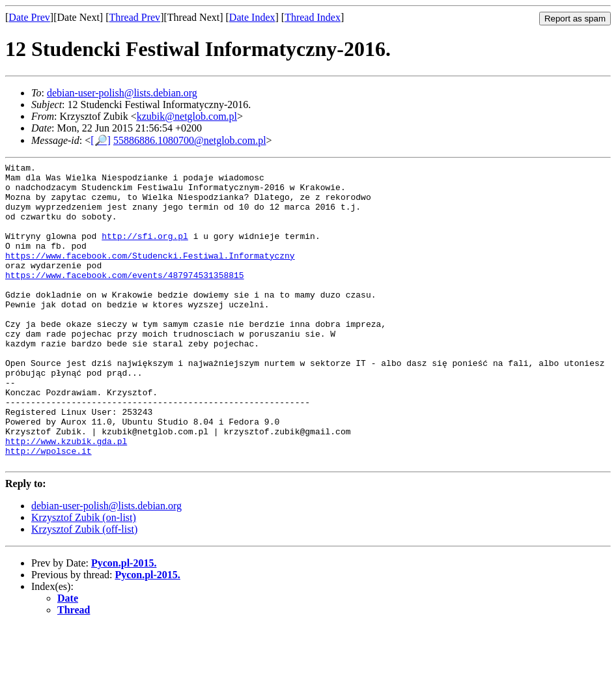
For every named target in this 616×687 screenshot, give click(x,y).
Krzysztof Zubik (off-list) (84, 590)
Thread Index (313, 17)
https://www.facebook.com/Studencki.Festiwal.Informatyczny (150, 275)
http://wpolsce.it (49, 509)
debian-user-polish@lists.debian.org (122, 93)
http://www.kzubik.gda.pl (66, 498)
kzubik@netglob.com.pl (187, 116)
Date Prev (29, 17)
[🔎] (101, 140)
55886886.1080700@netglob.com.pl (190, 140)
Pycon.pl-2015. (124, 624)
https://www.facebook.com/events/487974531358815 (125, 298)
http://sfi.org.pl (145, 251)
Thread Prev (134, 17)
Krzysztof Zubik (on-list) (84, 578)
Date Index (252, 17)
